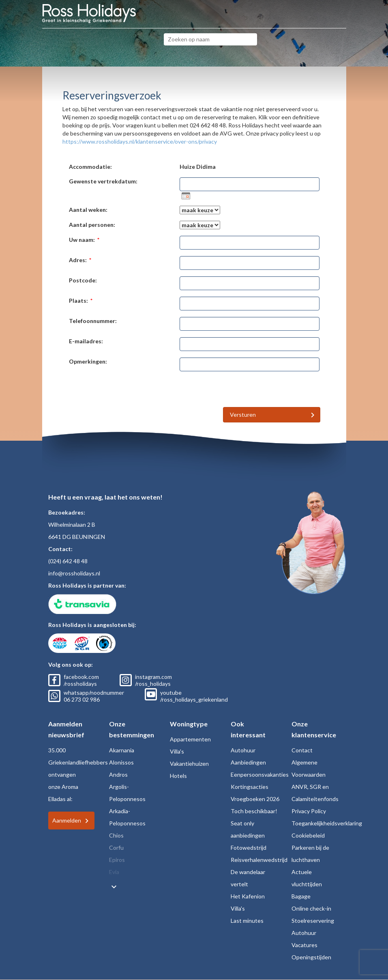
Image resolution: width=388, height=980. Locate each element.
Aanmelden (67, 820)
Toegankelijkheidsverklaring (327, 823)
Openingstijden (311, 957)
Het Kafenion (248, 896)
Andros (118, 774)
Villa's (177, 751)
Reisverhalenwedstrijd (259, 860)
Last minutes (247, 921)
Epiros (117, 860)
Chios (116, 835)
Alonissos (121, 762)
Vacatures (304, 945)
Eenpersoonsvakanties (260, 774)
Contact (302, 750)
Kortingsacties (250, 787)
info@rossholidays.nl (74, 573)
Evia (114, 872)
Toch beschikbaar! (254, 811)
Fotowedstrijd (249, 848)
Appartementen (190, 739)
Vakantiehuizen (189, 764)
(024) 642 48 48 (68, 561)
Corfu (116, 848)
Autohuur (243, 750)
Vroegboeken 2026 (255, 799)
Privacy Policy (309, 811)
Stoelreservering (313, 921)
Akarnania (122, 750)
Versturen (243, 415)
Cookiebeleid (308, 835)
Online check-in (311, 908)
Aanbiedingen (248, 762)
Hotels (178, 776)
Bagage (301, 896)
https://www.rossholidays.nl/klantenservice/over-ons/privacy (140, 141)
